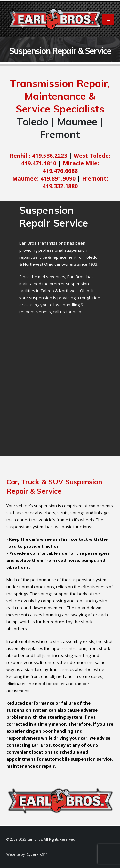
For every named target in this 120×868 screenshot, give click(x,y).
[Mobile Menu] (108, 19)
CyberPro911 (37, 854)
